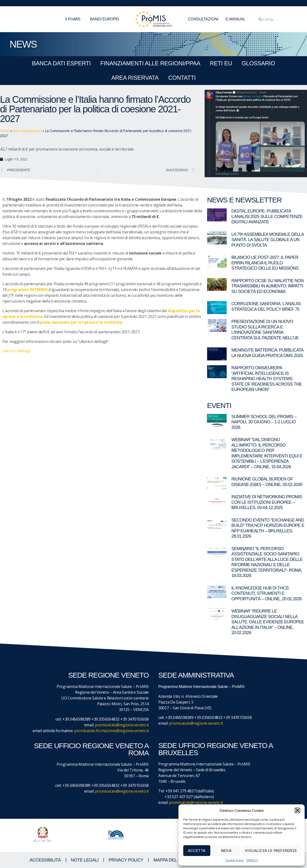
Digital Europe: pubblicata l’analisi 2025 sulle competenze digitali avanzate (267, 216)
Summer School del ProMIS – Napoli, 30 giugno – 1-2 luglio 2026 (264, 422)
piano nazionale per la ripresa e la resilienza (81, 322)
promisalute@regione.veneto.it (122, 725)
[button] (297, 810)
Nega (226, 851)
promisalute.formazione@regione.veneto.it (111, 731)
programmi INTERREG (28, 290)
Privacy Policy (126, 860)
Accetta (197, 851)
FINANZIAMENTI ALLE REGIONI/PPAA (150, 63)
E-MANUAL (235, 19)
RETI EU (221, 63)
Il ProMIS (74, 19)
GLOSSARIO (258, 63)
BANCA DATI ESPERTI (61, 63)
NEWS (23, 44)
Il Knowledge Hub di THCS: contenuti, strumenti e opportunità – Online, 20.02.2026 (267, 593)
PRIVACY (252, 860)
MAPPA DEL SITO (171, 860)
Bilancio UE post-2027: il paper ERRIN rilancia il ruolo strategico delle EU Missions (265, 263)
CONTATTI (182, 78)
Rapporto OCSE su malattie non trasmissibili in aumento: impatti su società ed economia (268, 286)
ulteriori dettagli (16, 351)
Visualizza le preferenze (271, 851)
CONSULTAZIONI (203, 19)
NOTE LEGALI (85, 860)
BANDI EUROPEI (105, 19)
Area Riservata (135, 78)
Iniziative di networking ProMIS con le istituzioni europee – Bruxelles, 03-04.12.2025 (267, 502)
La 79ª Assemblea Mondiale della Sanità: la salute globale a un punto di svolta (268, 240)
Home (5, 131)
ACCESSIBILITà (45, 860)
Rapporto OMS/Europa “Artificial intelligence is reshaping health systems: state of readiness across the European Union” (267, 379)
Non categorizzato (27, 131)
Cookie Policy (235, 860)
